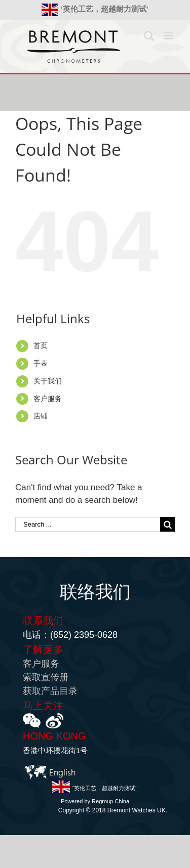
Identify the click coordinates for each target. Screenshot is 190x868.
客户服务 (48, 399)
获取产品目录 (50, 691)
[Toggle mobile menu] (169, 36)
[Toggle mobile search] (149, 36)
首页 (41, 345)
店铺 (41, 416)
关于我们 (48, 381)
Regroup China (110, 801)
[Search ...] (88, 524)
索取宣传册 (46, 677)
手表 (41, 363)
